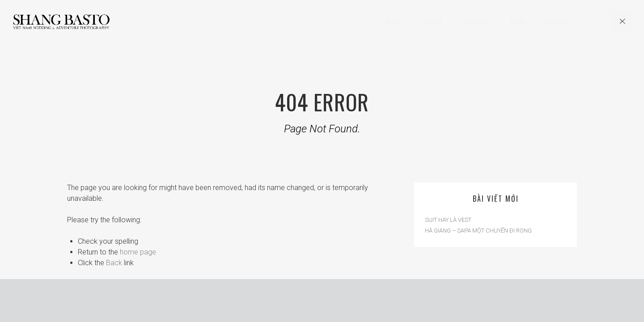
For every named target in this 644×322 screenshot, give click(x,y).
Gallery (476, 21)
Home (394, 21)
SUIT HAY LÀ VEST (448, 220)
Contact (559, 21)
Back (114, 263)
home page (138, 252)
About (433, 21)
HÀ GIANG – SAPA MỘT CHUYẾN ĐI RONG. (479, 231)
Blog (517, 21)
